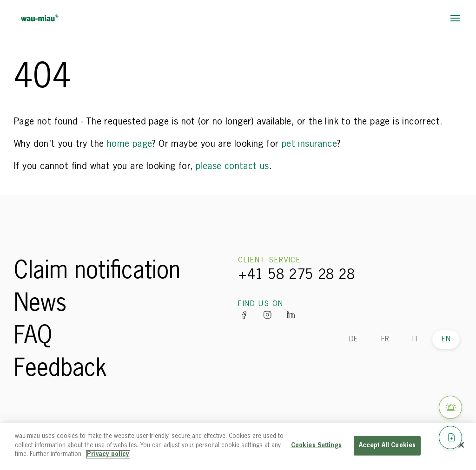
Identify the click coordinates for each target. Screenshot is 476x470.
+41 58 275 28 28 (297, 275)
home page (130, 144)
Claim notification (97, 272)
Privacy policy (108, 454)
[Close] (461, 445)
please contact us (232, 166)
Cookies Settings (316, 446)
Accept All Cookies (387, 446)
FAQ (33, 337)
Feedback (60, 369)
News (40, 304)
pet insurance (309, 144)
